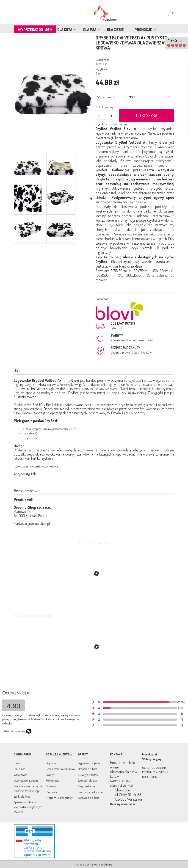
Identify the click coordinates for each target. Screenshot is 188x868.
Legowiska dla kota (89, 798)
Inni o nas (19, 769)
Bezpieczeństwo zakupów (60, 769)
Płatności (51, 792)
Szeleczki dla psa (87, 780)
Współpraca (21, 775)
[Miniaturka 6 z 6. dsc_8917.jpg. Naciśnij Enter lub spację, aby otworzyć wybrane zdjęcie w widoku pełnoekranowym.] (60, 229)
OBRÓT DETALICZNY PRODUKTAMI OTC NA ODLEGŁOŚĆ (155, 772)
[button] (91, 199)
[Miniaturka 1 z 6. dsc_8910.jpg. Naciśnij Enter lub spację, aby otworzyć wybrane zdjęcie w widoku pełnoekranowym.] (28, 168)
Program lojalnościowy (59, 798)
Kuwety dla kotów (88, 775)
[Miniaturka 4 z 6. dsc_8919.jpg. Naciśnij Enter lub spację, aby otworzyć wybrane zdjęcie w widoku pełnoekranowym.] (60, 198)
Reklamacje (53, 780)
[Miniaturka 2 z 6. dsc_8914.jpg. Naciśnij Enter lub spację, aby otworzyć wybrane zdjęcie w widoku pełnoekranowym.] (60, 168)
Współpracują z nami (26, 780)
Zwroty (50, 775)
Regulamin (52, 763)
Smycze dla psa (87, 786)
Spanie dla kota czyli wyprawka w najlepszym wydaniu (28, 807)
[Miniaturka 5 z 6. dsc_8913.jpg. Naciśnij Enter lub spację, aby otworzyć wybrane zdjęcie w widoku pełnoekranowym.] (28, 229)
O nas (17, 763)
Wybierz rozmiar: (106, 97)
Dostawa (51, 786)
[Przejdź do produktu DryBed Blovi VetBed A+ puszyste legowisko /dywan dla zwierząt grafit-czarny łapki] (94, 669)
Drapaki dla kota (88, 769)
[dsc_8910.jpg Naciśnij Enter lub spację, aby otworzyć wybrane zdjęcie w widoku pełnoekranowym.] (53, 93)
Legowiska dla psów (89, 763)
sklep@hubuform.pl (122, 785)
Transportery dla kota (90, 792)
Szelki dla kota (22, 796)
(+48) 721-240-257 (120, 781)
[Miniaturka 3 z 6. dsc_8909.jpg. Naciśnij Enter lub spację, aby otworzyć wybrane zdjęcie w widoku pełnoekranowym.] (28, 198)
